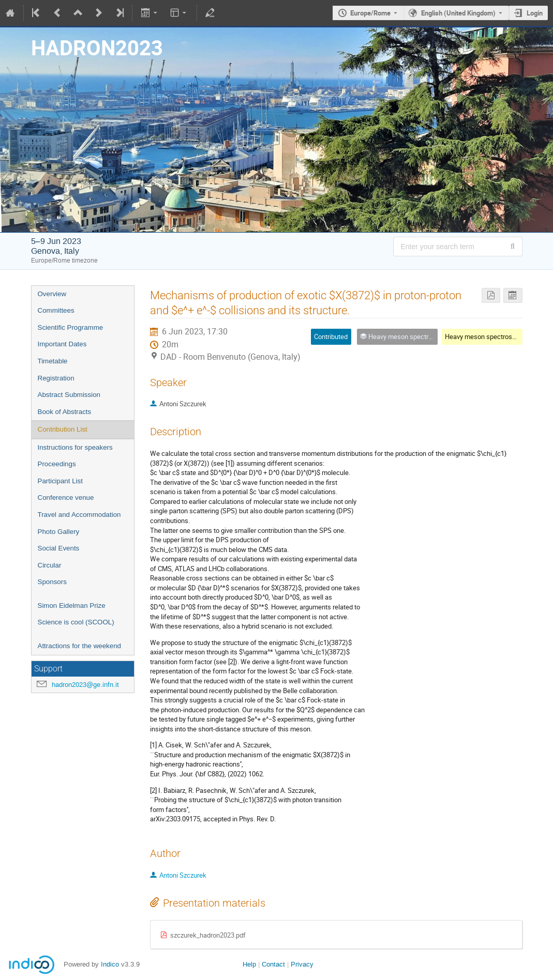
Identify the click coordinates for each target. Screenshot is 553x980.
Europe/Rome (370, 13)
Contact (273, 964)
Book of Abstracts (65, 412)
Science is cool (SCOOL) (76, 622)
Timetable (53, 361)
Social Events (59, 548)
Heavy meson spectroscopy (485, 336)
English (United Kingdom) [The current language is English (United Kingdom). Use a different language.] (458, 13)
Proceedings (57, 464)
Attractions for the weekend (80, 646)
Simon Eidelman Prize (72, 606)
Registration (56, 378)
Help (249, 964)
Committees (56, 310)
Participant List (60, 481)
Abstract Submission (69, 395)
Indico (110, 964)
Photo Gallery (59, 532)
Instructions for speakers (75, 447)
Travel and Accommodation (79, 515)
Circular (50, 565)
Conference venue (66, 497)
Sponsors (52, 582)
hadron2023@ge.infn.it (85, 685)
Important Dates (62, 344)
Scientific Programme (71, 327)
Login (535, 13)
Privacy (302, 964)
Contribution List (63, 429)
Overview (52, 294)
